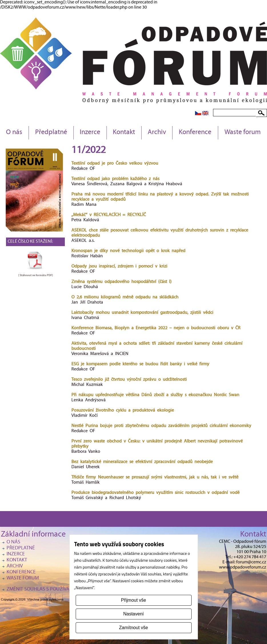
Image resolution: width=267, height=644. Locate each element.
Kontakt (124, 133)
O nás (14, 133)
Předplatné (51, 133)
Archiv (157, 133)
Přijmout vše (133, 600)
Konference (195, 133)
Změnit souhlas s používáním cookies (52, 590)
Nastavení (133, 614)
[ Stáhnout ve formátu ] (36, 275)
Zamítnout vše (133, 628)
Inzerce (90, 133)
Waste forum (243, 133)
